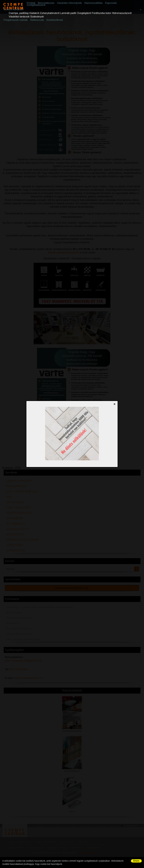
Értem (136, 861)
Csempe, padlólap (19, 14)
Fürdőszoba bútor (102, 14)
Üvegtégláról (84, 14)
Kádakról (34, 14)
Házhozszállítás (94, 3)
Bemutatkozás (51, 3)
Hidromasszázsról (122, 14)
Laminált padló (68, 14)
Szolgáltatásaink (42, 5)
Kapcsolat (110, 3)
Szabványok (37, 17)
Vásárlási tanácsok (19, 17)
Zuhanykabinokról (50, 14)
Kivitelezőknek (48, 21)
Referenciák (33, 21)
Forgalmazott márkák (14, 21)
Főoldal (37, 3)
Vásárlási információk (72, 3)
